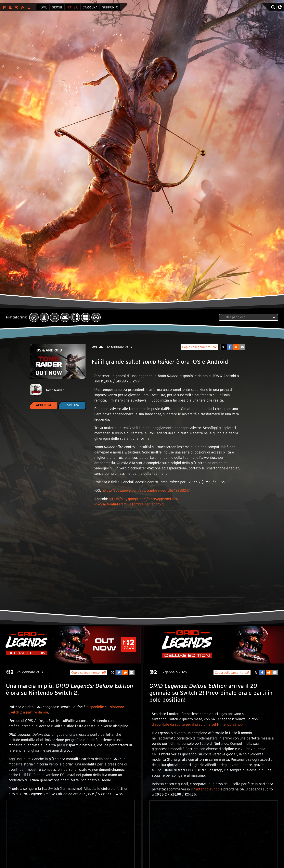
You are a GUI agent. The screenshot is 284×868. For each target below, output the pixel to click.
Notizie (72, 7)
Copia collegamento (199, 347)
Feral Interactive (16, 7)
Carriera (90, 7)
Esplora (72, 405)
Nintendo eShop (207, 789)
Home (43, 7)
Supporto (110, 7)
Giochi (57, 7)
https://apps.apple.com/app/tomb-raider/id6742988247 (146, 490)
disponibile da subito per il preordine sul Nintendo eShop (197, 724)
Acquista (44, 405)
